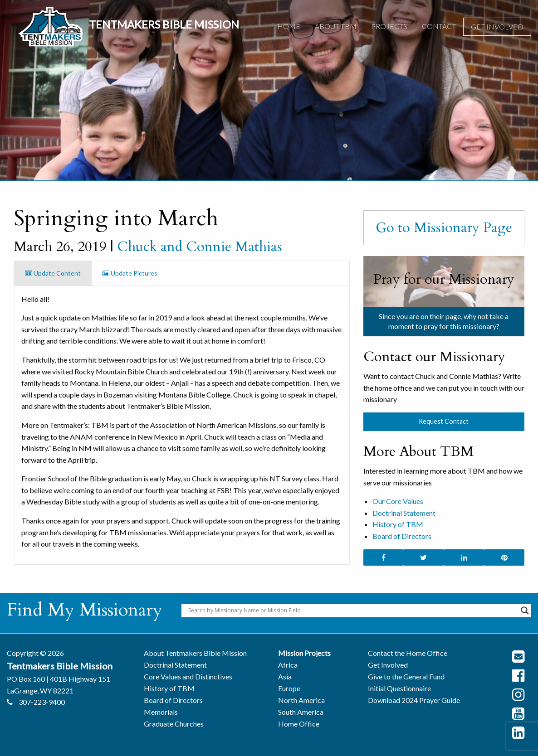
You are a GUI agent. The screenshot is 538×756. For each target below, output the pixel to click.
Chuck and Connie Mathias (200, 247)
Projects (389, 26)
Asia (285, 676)
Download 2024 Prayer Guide (414, 700)
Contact (439, 26)
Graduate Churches (174, 724)
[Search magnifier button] (525, 611)
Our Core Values (398, 501)
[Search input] (352, 611)
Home (289, 26)
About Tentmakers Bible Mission (195, 653)
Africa (288, 665)
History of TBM (398, 524)
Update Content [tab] (53, 273)
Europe (289, 688)
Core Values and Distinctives (188, 676)
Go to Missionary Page (444, 228)
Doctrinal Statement (404, 513)
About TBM (336, 26)
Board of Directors (402, 536)
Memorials (161, 712)
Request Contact (444, 421)
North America (301, 700)
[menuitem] (289, 27)
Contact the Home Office (408, 653)
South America (301, 712)
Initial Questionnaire (399, 688)
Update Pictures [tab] (130, 273)
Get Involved (497, 27)
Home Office (299, 724)
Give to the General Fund (406, 676)
